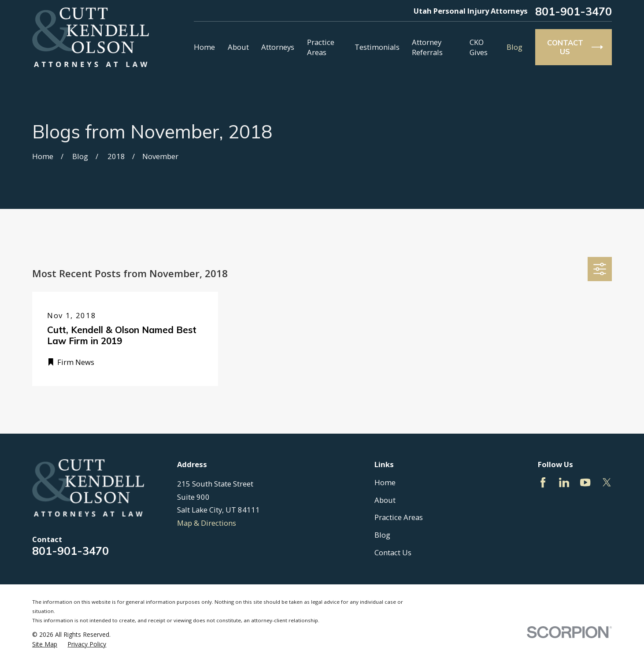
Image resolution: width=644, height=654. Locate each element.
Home (385, 482)
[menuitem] (45, 644)
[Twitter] (607, 482)
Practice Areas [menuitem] (321, 47)
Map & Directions (207, 523)
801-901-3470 (574, 11)
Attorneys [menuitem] (278, 47)
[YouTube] (585, 482)
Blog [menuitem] (514, 47)
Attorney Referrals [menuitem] (427, 47)
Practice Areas (399, 517)
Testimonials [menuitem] (377, 47)
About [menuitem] (238, 47)
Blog (382, 535)
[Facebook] (543, 482)
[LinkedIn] (564, 482)
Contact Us (393, 552)
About (385, 500)
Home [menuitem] (204, 47)
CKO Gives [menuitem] (479, 47)
